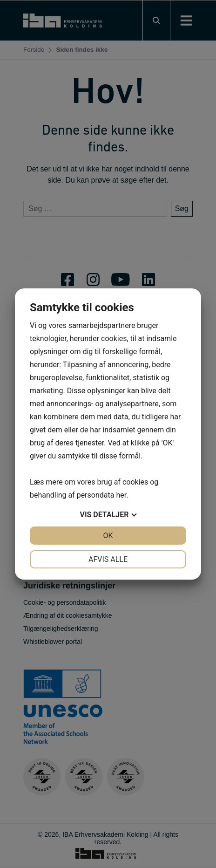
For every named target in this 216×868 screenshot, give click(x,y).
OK (108, 536)
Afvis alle (108, 559)
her (121, 495)
